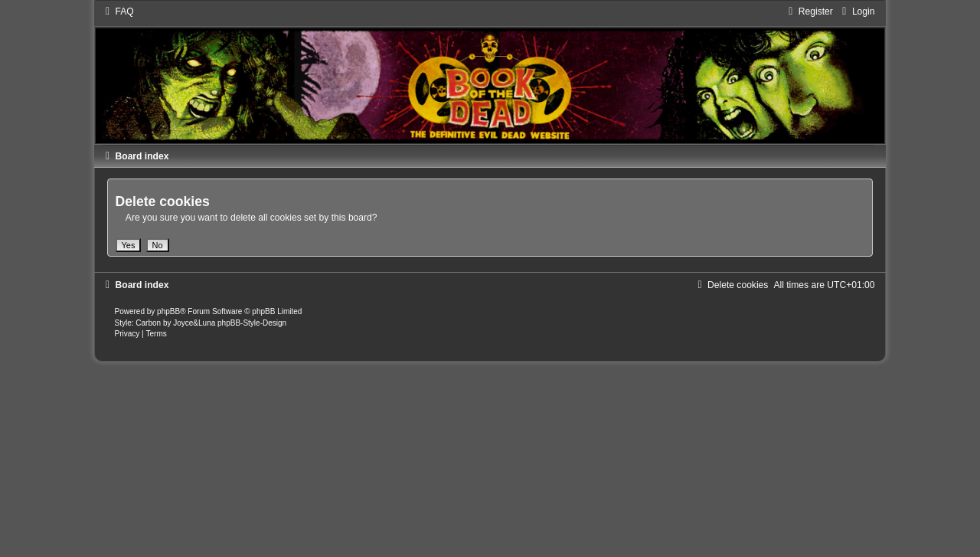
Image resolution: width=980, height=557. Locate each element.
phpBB (168, 311)
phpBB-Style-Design (252, 323)
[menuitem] (118, 11)
